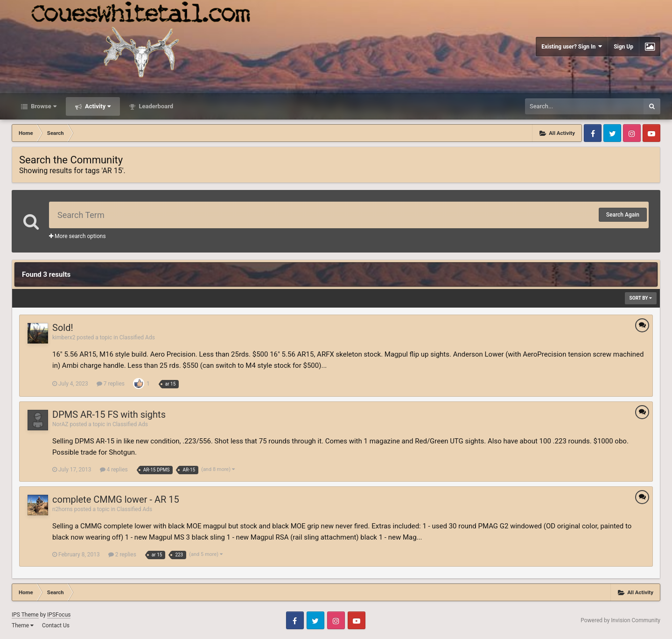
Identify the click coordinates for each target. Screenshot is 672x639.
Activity (97, 106)
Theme (23, 625)
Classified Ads (137, 337)
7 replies (111, 384)
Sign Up (623, 47)
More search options (77, 236)
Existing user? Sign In (572, 46)
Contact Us (56, 625)
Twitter (612, 133)
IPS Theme (25, 615)
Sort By (641, 298)
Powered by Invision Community (620, 620)
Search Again (623, 215)
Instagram (632, 133)
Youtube (651, 133)
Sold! (63, 328)
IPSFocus (59, 615)
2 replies (122, 555)
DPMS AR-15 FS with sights (109, 414)
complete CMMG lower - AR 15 (116, 499)
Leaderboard (155, 106)
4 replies (114, 470)
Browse (43, 106)
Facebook (593, 133)
